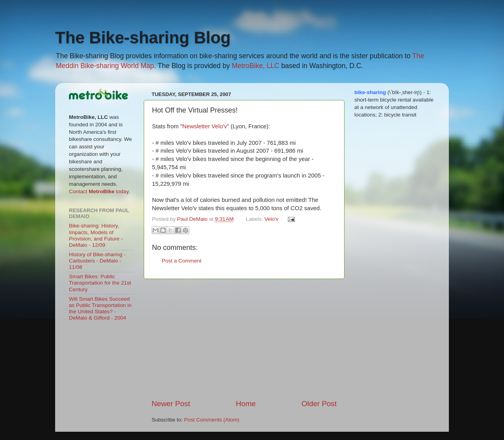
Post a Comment (182, 261)
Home (246, 404)
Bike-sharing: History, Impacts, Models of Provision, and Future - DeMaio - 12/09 (96, 235)
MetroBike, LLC (256, 66)
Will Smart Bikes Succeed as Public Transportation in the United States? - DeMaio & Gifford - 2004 (100, 309)
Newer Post (171, 404)
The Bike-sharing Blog (143, 38)
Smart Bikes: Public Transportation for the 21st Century (100, 283)
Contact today (99, 191)
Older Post (319, 404)
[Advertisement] (244, 339)
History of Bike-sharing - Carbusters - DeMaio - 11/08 (97, 261)
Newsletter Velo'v (205, 126)
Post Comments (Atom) (212, 420)
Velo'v (272, 219)
